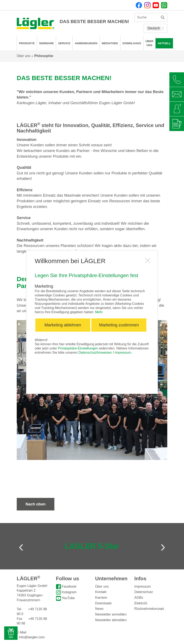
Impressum (123, 353)
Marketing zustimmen (119, 325)
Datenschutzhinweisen (95, 353)
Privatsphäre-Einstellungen (78, 348)
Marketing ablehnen (63, 325)
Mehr (99, 312)
